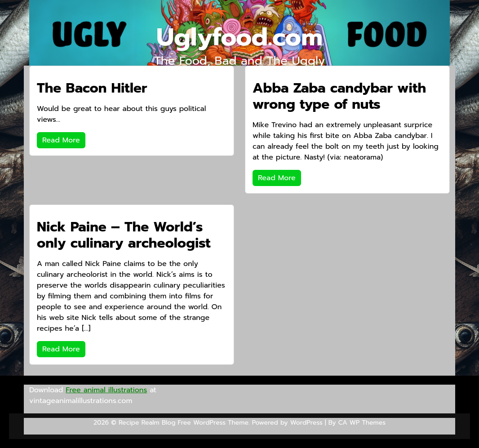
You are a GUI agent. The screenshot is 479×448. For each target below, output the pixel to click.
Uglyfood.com (239, 37)
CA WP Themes (362, 423)
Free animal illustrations (106, 390)
